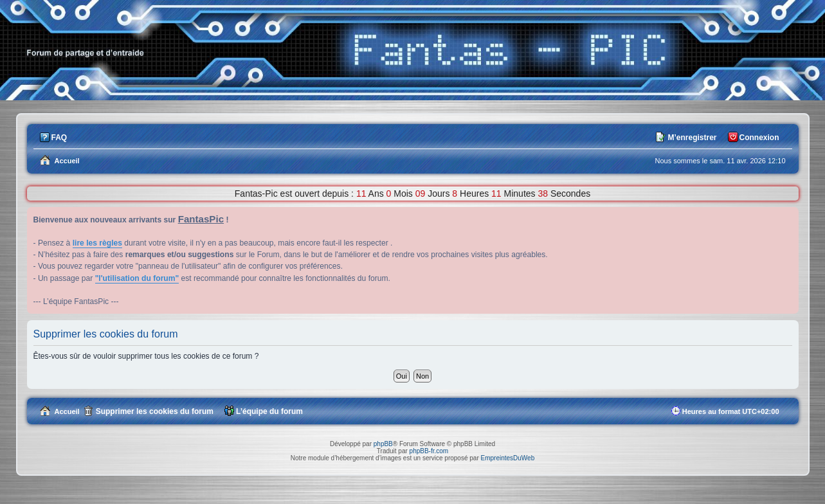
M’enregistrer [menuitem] (692, 138)
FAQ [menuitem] (59, 138)
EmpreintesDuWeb (507, 458)
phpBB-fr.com (429, 451)
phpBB (383, 444)
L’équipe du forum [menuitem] (269, 411)
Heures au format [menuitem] (731, 411)
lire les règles (97, 243)
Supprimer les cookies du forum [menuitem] (155, 411)
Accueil (67, 411)
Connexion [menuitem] (759, 138)
